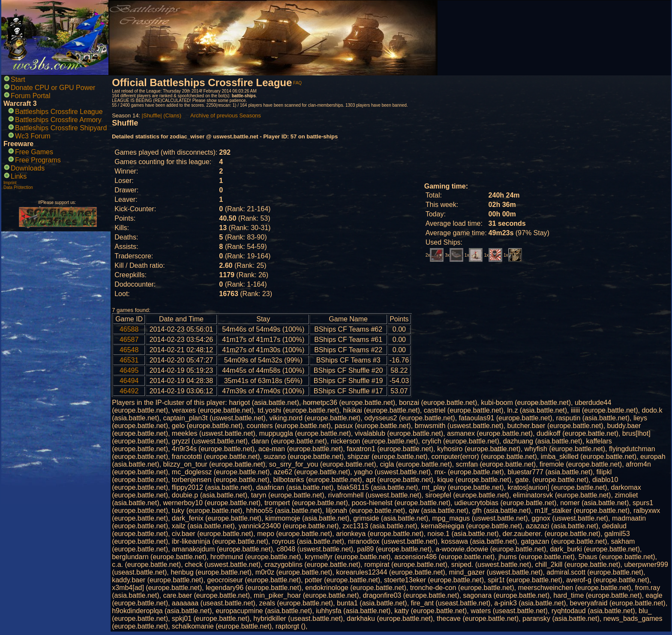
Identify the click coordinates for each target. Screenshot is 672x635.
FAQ (297, 83)
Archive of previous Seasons (226, 115)
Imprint (10, 183)
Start (18, 79)
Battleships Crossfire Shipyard (61, 128)
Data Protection (18, 187)
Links (19, 176)
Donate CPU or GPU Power (53, 88)
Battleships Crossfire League (59, 112)
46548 (129, 350)
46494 (129, 381)
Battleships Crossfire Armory (58, 120)
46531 (129, 360)
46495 (129, 370)
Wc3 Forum (33, 136)
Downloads (28, 168)
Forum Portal (30, 96)
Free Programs (38, 160)
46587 (129, 340)
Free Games (34, 152)
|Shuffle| (152, 115)
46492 (129, 391)
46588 (129, 329)
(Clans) (172, 115)
